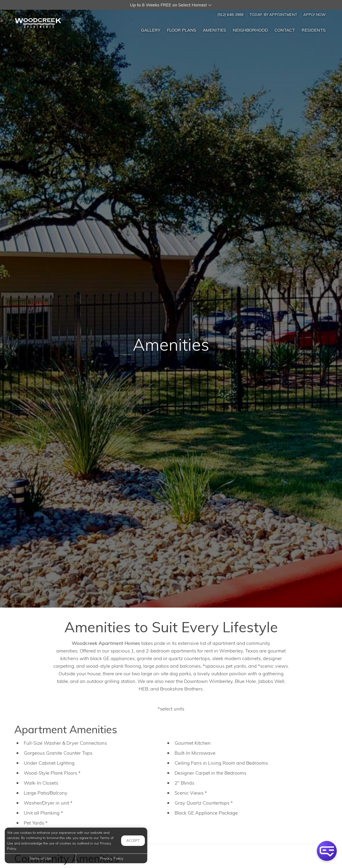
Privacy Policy (112, 858)
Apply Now (314, 15)
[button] (171, 5)
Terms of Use (40, 858)
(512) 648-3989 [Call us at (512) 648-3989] (230, 15)
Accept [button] (133, 840)
